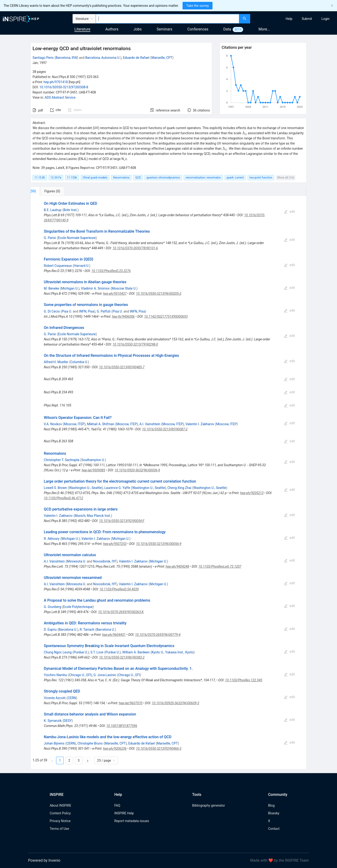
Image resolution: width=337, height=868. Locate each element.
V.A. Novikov (53, 424)
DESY (68, 721)
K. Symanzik (53, 721)
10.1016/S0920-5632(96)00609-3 (176, 703)
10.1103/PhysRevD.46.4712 (63, 498)
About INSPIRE (60, 805)
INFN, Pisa (87, 311)
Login (325, 19)
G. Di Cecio (52, 311)
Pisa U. (67, 311)
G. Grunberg (52, 607)
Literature (82, 29)
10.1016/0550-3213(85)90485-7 (122, 367)
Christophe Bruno (90, 743)
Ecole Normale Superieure (77, 238)
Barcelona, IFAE (67, 58)
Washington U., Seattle (85, 488)
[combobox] (167, 19)
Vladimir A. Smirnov (95, 288)
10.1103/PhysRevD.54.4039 (119, 589)
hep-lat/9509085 (93, 470)
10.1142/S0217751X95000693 (166, 317)
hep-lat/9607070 (131, 703)
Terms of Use (59, 829)
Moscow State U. (124, 288)
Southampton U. (93, 460)
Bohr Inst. (70, 210)
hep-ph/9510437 (115, 294)
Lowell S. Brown (55, 488)
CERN (72, 698)
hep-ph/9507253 (115, 544)
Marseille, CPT (162, 58)
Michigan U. (70, 288)
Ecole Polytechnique (78, 607)
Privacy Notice (60, 821)
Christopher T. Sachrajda (62, 460)
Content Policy (60, 813)
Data (227, 29)
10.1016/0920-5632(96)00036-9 (137, 470)
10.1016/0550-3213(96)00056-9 (159, 544)
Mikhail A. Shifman (101, 424)
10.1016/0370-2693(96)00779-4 (158, 635)
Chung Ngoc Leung (58, 652)
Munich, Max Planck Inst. (93, 516)
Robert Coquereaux (58, 266)
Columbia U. (79, 362)
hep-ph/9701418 (56, 82)
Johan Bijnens (54, 743)
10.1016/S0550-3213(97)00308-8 (64, 87)
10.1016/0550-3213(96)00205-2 (159, 294)
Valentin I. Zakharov (200, 424)
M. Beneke (51, 288)
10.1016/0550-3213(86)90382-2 (122, 657)
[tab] (46, 191)
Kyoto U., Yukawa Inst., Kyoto (173, 652)
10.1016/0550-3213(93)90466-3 (159, 749)
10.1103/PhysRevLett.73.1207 (220, 566)
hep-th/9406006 (123, 317)
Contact (274, 829)
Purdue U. (81, 652)
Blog (271, 805)
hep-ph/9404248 (177, 566)
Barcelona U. (68, 630)
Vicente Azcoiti (55, 698)
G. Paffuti (104, 311)
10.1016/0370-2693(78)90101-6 (135, 248)
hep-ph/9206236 (115, 749)
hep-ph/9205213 (252, 493)
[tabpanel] (168, 483)
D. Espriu (50, 630)
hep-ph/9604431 (114, 635)
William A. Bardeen (136, 652)
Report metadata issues (132, 821)
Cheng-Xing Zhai (179, 488)
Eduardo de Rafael (136, 58)
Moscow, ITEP (74, 424)
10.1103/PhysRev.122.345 (244, 680)
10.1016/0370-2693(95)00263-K (121, 612)
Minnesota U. (76, 561)
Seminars (164, 29)
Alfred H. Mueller (56, 362)
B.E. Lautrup (53, 210)
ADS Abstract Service (60, 97)
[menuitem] (289, 19)
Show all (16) (286, 177)
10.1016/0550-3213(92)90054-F (122, 521)
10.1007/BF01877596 (122, 726)
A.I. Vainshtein (150, 424)
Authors (112, 29)
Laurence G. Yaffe (117, 488)
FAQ (117, 805)
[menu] (294, 19)
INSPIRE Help (124, 813)
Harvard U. (82, 266)
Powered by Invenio (44, 860)
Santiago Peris (43, 58)
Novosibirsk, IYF (105, 561)
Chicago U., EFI (80, 675)
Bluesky (274, 813)
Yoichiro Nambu (55, 675)
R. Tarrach (87, 630)
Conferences (198, 29)
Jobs (137, 29)
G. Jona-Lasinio (105, 675)
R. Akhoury (52, 539)
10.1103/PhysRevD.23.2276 (111, 271)
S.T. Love (97, 652)
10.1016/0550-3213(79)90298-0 (135, 344)
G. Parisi (50, 238)
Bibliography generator (209, 805)
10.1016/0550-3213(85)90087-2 (165, 429)
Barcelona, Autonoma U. (103, 58)
